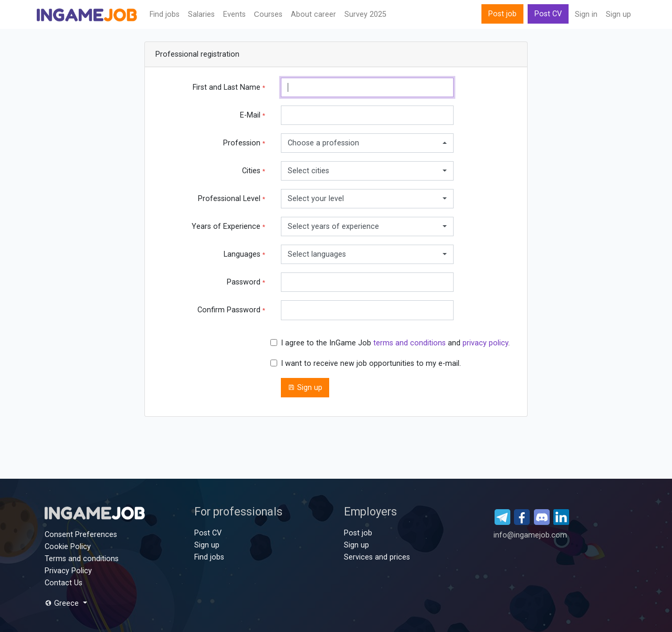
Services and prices (377, 557)
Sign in (586, 14)
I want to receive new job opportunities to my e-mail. (371, 364)
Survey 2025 (365, 14)
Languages (244, 254)
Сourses (268, 14)
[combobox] (367, 143)
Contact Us (64, 583)
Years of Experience (228, 227)
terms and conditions (409, 343)
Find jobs (165, 14)
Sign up (618, 14)
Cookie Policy (68, 547)
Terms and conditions (82, 559)
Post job (502, 14)
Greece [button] (63, 603)
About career (313, 14)
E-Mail (253, 115)
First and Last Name (229, 87)
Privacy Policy (68, 571)
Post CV (548, 14)
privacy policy (485, 343)
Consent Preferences (81, 535)
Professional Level (232, 199)
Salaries (201, 14)
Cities (254, 171)
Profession (244, 143)
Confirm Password (231, 310)
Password (246, 282)
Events (234, 14)
